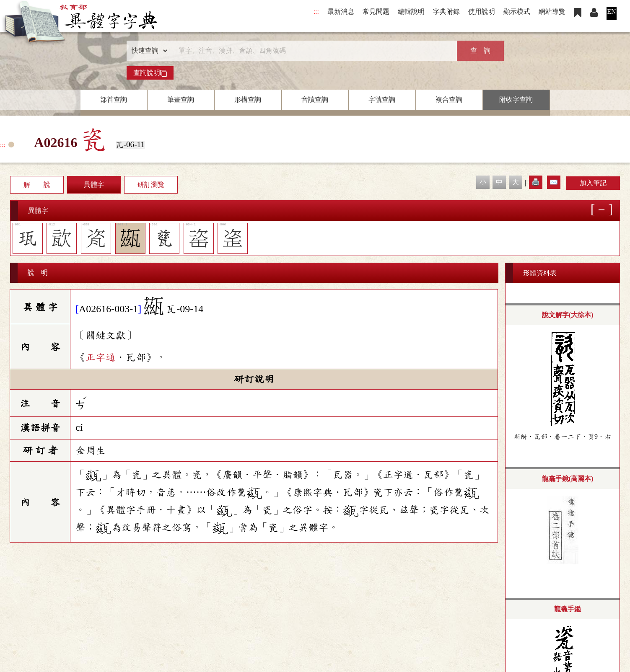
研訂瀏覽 (151, 185)
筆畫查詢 (181, 100)
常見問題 (376, 12)
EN (611, 12)
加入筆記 (593, 183)
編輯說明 (411, 12)
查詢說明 (150, 73)
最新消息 (341, 12)
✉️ (554, 182)
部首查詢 (114, 100)
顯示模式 (517, 12)
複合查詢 (449, 100)
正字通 (101, 357)
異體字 (94, 185)
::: (316, 12)
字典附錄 (446, 12)
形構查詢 (248, 100)
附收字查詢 (516, 100)
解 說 (37, 185)
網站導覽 (552, 12)
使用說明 (482, 12)
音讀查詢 (315, 100)
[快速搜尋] (312, 51)
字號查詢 (382, 100)
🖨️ (536, 182)
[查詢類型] (148, 51)
